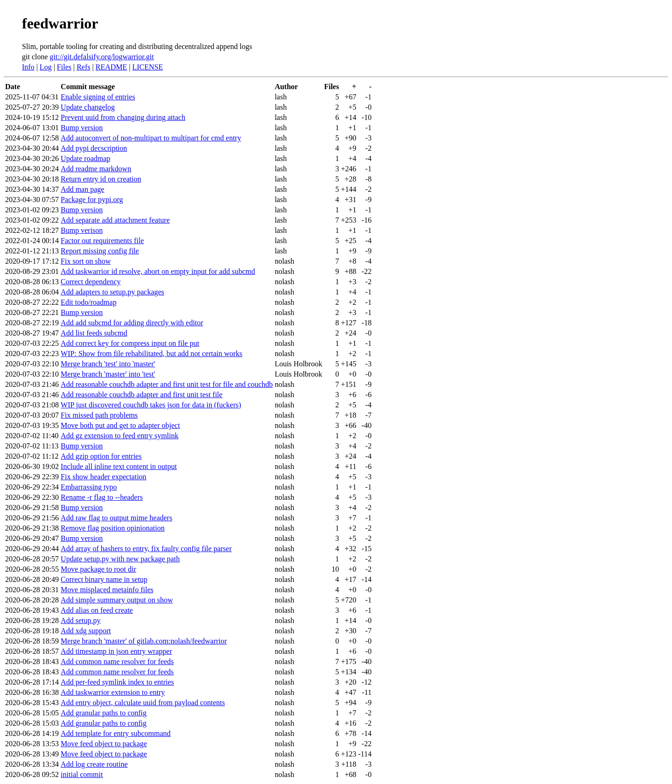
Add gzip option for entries (101, 456)
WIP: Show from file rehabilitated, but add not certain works (151, 353)
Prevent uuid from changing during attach (123, 117)
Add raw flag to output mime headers (116, 518)
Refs (83, 67)
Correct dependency (91, 282)
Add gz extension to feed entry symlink (119, 436)
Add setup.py (80, 620)
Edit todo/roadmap (89, 302)
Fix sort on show (86, 261)
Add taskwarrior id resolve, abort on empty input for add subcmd (158, 271)
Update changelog (88, 107)
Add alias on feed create (97, 610)
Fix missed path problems (99, 415)
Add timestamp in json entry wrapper (116, 651)
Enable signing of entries (98, 97)
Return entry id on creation (101, 179)
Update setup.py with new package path (120, 559)
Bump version (82, 128)
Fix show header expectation (104, 477)
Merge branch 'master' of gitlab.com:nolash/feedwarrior (144, 641)
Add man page (82, 189)
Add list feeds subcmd (94, 333)
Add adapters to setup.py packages (112, 292)
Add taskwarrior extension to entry (113, 692)
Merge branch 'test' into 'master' (108, 364)
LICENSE (147, 67)
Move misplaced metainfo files (107, 590)
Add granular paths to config (104, 713)
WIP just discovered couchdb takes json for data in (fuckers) (151, 405)
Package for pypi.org (92, 199)
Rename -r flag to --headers (102, 497)
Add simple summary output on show (117, 600)
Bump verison (82, 230)
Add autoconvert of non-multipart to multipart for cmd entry (151, 138)
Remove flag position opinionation (113, 528)
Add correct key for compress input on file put (130, 343)
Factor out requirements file (102, 241)
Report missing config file (100, 251)
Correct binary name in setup (104, 579)
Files (64, 67)
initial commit (82, 774)
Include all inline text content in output (119, 466)
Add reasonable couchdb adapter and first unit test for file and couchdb (167, 384)
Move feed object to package (104, 744)
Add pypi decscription (94, 148)
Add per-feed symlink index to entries (117, 682)
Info (28, 67)
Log (46, 67)
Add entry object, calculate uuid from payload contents (143, 703)
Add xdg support (86, 631)
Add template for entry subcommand (116, 733)
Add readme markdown (96, 169)
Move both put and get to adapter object (120, 425)
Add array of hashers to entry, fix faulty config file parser (146, 549)
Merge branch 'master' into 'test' (108, 374)
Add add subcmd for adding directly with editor (132, 323)
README (112, 67)
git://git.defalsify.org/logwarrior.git (102, 57)
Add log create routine (94, 764)
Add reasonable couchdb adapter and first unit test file (142, 395)
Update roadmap (85, 158)
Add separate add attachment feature (115, 220)
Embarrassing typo (89, 487)
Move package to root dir (98, 569)
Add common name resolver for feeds (117, 661)
